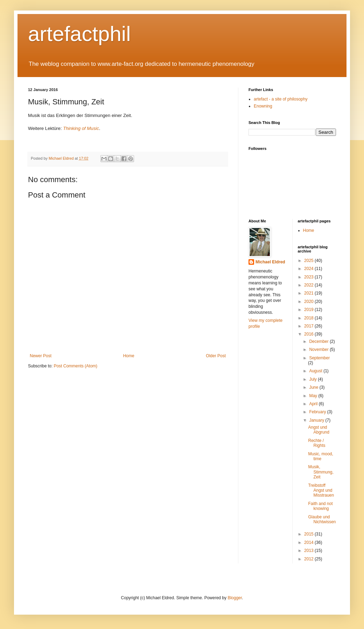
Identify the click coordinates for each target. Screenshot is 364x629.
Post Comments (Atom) (75, 366)
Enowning (263, 106)
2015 (309, 534)
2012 (309, 559)
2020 (309, 302)
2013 (309, 551)
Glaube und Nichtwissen (322, 519)
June (314, 387)
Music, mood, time (320, 456)
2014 (309, 542)
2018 (309, 318)
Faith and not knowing (320, 506)
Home (129, 356)
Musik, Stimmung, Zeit (321, 472)
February (318, 412)
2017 (309, 326)
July (313, 379)
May (314, 396)
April (314, 404)
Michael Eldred (270, 262)
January (317, 420)
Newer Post (41, 356)
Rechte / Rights (317, 443)
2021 (309, 293)
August (316, 371)
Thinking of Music (81, 128)
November (319, 350)
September (319, 358)
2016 (309, 334)
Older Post (216, 356)
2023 (309, 277)
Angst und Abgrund (318, 430)
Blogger (235, 598)
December (319, 341)
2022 (309, 285)
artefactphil (79, 34)
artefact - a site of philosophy (281, 99)
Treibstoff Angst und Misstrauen (321, 490)
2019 (309, 310)
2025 (309, 261)
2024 (309, 269)
